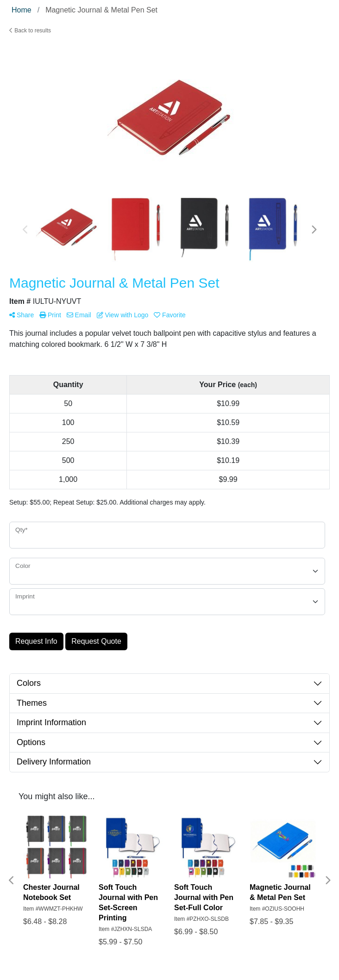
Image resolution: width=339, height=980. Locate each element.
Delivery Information (54, 762)
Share (22, 315)
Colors (29, 683)
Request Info (36, 641)
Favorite (169, 315)
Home (22, 10)
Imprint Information (51, 722)
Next (314, 230)
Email (79, 315)
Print (50, 315)
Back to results (30, 31)
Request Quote (96, 641)
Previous (25, 230)
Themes (32, 703)
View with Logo (123, 315)
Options (31, 742)
